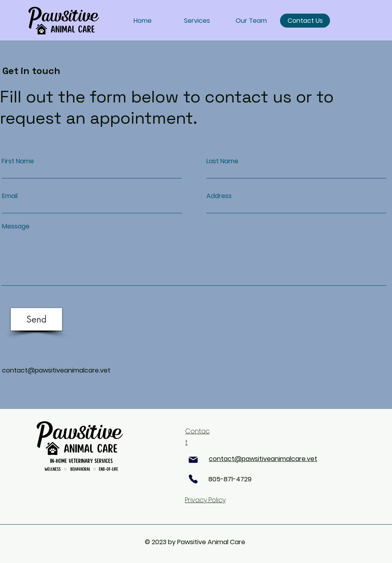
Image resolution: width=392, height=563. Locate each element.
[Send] (36, 319)
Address (219, 196)
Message (16, 226)
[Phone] (193, 479)
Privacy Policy (205, 500)
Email (10, 196)
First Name (18, 161)
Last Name (222, 161)
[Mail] (193, 460)
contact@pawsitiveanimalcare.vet (56, 370)
